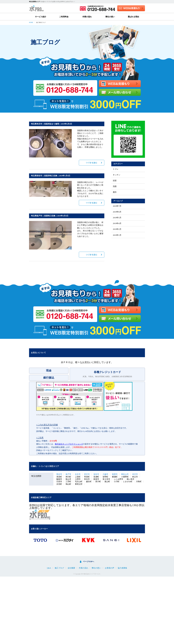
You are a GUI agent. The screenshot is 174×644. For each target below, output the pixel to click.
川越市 (105, 474)
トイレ (116, 169)
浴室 (115, 181)
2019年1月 (117, 235)
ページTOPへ (89, 561)
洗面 (115, 186)
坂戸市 (68, 474)
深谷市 (96, 474)
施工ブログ (59, 568)
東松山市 (125, 474)
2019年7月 (117, 206)
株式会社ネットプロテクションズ (69, 444)
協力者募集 (122, 568)
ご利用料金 (64, 17)
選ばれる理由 (133, 17)
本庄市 (135, 474)
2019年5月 (117, 218)
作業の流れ (87, 17)
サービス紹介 (41, 17)
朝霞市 (115, 474)
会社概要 (71, 568)
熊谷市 (59, 474)
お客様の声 (110, 568)
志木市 (78, 474)
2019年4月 (117, 223)
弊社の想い (110, 17)
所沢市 (87, 474)
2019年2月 (117, 229)
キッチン (117, 175)
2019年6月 (117, 212)
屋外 (115, 192)
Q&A (49, 568)
